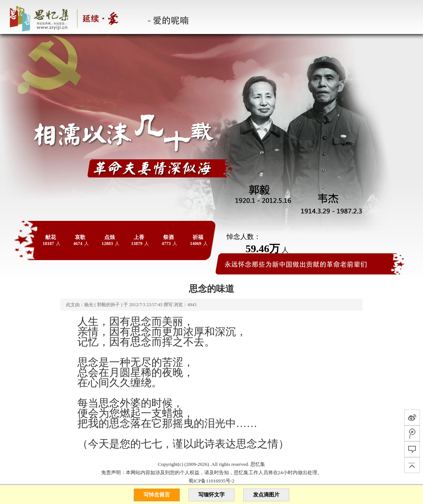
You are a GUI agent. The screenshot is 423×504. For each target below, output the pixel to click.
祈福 (198, 237)
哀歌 (80, 237)
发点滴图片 (266, 495)
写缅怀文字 (211, 495)
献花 (51, 237)
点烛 (110, 237)
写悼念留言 (157, 495)
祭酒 (168, 237)
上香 (139, 237)
